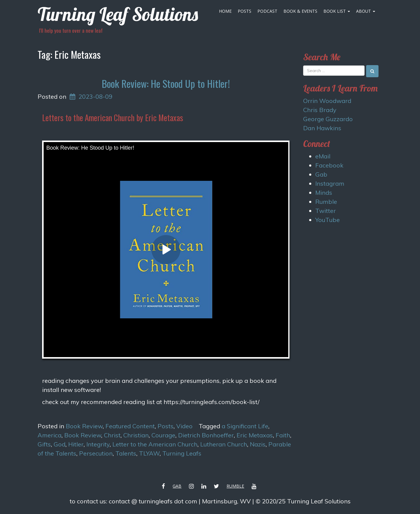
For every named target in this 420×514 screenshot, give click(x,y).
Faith (283, 435)
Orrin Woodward (327, 101)
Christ (112, 435)
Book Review (84, 426)
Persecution (96, 453)
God (60, 444)
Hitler (76, 444)
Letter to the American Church (155, 444)
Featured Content (130, 426)
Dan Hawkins (322, 128)
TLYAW (149, 453)
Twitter (326, 211)
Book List (337, 11)
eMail (323, 156)
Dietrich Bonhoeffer (206, 435)
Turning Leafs (182, 453)
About (366, 11)
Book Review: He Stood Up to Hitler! (166, 83)
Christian (136, 435)
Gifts (44, 444)
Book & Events (300, 11)
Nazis (258, 444)
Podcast (267, 11)
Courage (163, 435)
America (50, 435)
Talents (126, 453)
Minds (324, 192)
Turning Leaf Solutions (118, 14)
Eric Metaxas (255, 435)
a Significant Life (245, 426)
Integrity (98, 444)
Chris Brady (320, 110)
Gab (321, 174)
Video (184, 426)
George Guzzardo (328, 119)
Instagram (330, 183)
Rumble (326, 202)
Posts (245, 11)
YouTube (327, 220)
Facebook (329, 165)
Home (225, 11)
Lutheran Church (224, 444)
